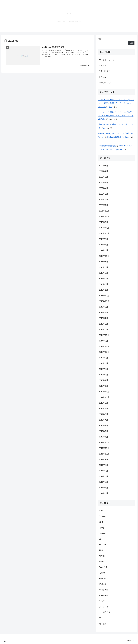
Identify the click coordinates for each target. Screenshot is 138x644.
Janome (102, 545)
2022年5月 (103, 183)
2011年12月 (104, 443)
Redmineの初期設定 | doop (119, 137)
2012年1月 (103, 437)
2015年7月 (103, 318)
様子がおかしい (106, 83)
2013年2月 (103, 380)
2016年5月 (103, 273)
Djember (102, 533)
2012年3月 (103, 426)
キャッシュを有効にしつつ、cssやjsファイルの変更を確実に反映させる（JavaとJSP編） (116, 103)
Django (102, 528)
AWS (101, 511)
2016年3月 (103, 284)
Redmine (103, 579)
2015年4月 (103, 329)
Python (102, 573)
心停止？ (103, 77)
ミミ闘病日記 (105, 612)
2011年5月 (103, 482)
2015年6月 (103, 324)
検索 (100, 39)
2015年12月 (104, 296)
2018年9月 (103, 239)
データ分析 (104, 607)
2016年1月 (103, 290)
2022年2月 (103, 200)
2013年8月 (103, 363)
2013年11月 (104, 346)
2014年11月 (104, 335)
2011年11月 (104, 448)
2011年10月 (104, 454)
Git (100, 539)
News (101, 562)
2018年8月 (103, 245)
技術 (101, 618)
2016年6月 (103, 267)
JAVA (101, 550)
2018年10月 (104, 233)
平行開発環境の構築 (107, 146)
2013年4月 (103, 369)
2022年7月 (103, 171)
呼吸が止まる (105, 71)
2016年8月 (103, 262)
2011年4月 (103, 488)
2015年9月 (103, 307)
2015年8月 (103, 313)
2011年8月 (103, 465)
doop (111, 107)
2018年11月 (104, 228)
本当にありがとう (107, 60)
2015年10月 (104, 301)
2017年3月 (103, 250)
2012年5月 (103, 414)
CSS (101, 522)
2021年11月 (104, 216)
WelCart (102, 584)
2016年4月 (103, 279)
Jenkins (102, 556)
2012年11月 (104, 392)
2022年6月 (103, 177)
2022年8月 (103, 166)
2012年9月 (103, 403)
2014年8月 (103, 341)
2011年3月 (103, 493)
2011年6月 (103, 476)
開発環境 (103, 624)
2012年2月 (103, 431)
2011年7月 (103, 471)
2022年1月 (103, 205)
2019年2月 (103, 222)
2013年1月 (103, 386)
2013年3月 (103, 375)
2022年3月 (103, 194)
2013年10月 (104, 352)
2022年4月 (103, 188)
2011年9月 (103, 459)
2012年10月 (104, 397)
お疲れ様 (103, 66)
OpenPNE (103, 567)
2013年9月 (103, 358)
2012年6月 (103, 409)
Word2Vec (103, 590)
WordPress (104, 595)
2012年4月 (103, 420)
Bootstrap (103, 516)
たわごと (103, 601)
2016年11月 (104, 256)
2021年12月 (104, 211)
